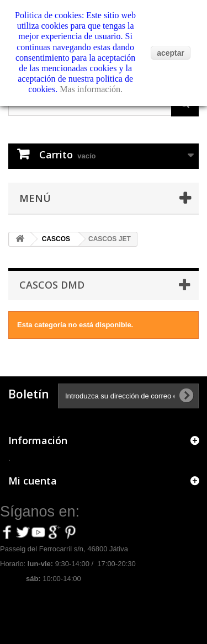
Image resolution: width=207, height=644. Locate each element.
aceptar (171, 53)
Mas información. (91, 89)
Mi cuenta (33, 481)
